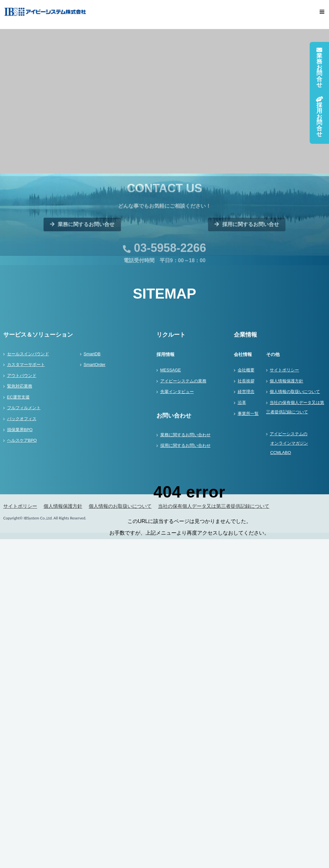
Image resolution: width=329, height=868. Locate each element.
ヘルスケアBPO (22, 440)
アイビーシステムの (296, 444)
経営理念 (246, 392)
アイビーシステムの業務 (183, 381)
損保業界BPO (20, 430)
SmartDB (92, 354)
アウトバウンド (22, 375)
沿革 (242, 403)
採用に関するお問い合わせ (185, 445)
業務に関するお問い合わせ (185, 435)
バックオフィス (22, 419)
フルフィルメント (24, 408)
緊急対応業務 (20, 386)
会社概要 (246, 370)
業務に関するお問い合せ (82, 241)
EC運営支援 (18, 397)
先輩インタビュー (177, 392)
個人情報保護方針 (286, 381)
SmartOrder (95, 365)
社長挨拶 (246, 381)
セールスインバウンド (28, 354)
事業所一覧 (248, 414)
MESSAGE (171, 370)
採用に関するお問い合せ (247, 241)
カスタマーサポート (26, 365)
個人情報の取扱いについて (295, 392)
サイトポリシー (284, 370)
